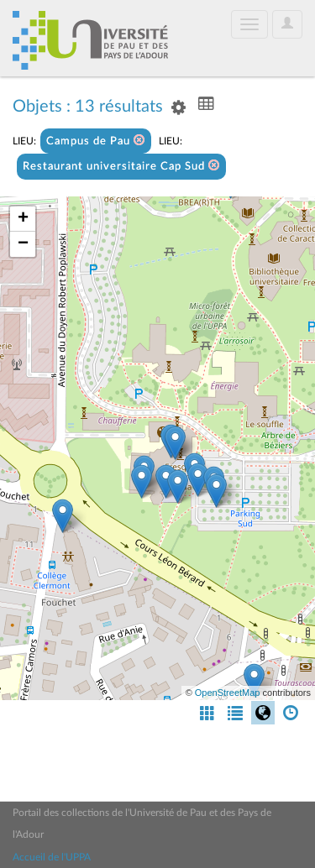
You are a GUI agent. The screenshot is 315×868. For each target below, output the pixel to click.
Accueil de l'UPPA (52, 857)
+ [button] (23, 219)
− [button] (23, 244)
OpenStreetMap (228, 693)
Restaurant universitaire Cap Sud (121, 166)
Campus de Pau (96, 141)
